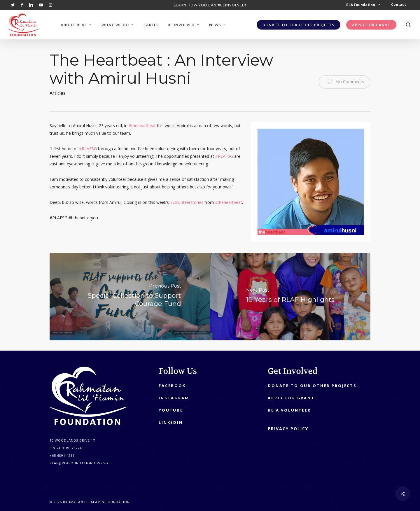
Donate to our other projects (312, 386)
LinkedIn (171, 422)
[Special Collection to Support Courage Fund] (130, 297)
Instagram (174, 398)
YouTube (171, 410)
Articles (58, 93)
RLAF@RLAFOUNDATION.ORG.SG (79, 463)
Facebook (172, 386)
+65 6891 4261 (62, 455)
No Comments (344, 82)
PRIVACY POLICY (288, 429)
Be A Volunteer (289, 410)
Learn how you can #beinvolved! (210, 5)
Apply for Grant (291, 398)
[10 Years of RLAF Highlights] (290, 297)
